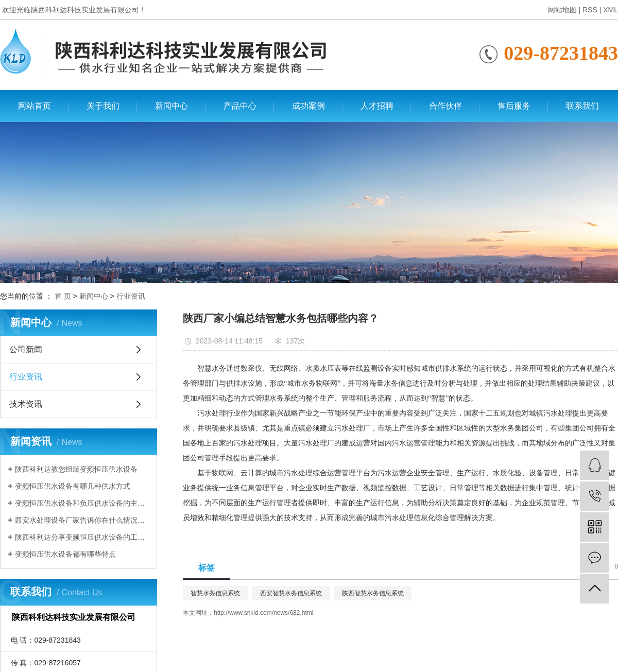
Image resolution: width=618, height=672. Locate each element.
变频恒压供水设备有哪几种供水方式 (73, 486)
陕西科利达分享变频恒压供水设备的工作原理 (82, 537)
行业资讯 (131, 296)
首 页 (63, 296)
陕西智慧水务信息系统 (373, 593)
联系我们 (582, 106)
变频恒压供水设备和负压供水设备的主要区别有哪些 (82, 503)
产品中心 (240, 106)
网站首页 (35, 106)
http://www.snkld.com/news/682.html (263, 613)
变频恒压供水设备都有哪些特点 (65, 554)
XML (611, 10)
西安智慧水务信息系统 (291, 593)
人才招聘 (377, 106)
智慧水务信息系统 (215, 593)
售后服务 (514, 106)
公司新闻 (26, 349)
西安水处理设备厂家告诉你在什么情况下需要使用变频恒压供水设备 (82, 520)
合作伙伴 (445, 106)
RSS (590, 10)
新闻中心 (171, 106)
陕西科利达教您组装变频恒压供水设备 (76, 469)
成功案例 (308, 106)
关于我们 (103, 106)
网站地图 (562, 10)
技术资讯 (26, 404)
